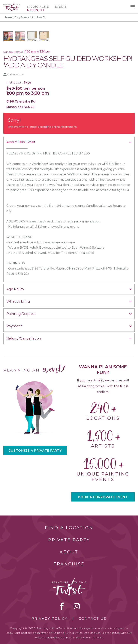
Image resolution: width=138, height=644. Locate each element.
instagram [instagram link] (77, 606)
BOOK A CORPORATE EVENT (103, 497)
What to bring (18, 301)
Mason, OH (12, 17)
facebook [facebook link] (62, 606)
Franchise (69, 564)
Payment (14, 326)
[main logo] (12, 4)
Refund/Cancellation (24, 338)
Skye (27, 82)
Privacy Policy (49, 619)
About (69, 552)
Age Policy (15, 289)
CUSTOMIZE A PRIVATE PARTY (35, 451)
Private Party (69, 540)
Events (61, 7)
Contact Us (93, 619)
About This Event (21, 142)
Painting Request (21, 314)
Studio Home (38, 7)
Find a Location (69, 528)
